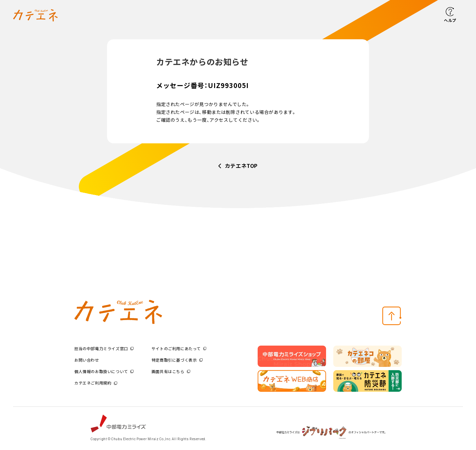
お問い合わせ (87, 360)
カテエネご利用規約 (96, 383)
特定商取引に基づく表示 (177, 360)
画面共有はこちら (171, 371)
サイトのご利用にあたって (179, 348)
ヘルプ (450, 20)
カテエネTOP (241, 166)
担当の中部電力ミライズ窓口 (104, 348)
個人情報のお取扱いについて (104, 371)
